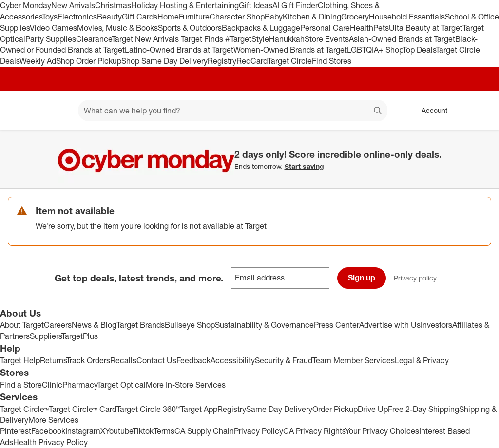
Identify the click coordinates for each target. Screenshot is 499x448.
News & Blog (94, 325)
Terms (164, 431)
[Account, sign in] (430, 111)
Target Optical (121, 385)
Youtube (119, 431)
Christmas (113, 5)
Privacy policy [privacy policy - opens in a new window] (419, 279)
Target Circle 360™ (148, 409)
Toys (50, 17)
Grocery (355, 17)
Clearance (94, 39)
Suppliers (46, 336)
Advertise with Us (390, 325)
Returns (53, 360)
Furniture (194, 17)
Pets (381, 28)
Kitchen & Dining (312, 17)
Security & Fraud (284, 360)
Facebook (48, 431)
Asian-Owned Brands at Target (402, 39)
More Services (53, 420)
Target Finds (203, 39)
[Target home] (21, 111)
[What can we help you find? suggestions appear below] (233, 111)
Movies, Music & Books (117, 28)
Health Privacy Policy (50, 442)
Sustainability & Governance (264, 325)
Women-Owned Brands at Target (290, 50)
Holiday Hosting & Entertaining (185, 5)
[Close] (485, 141)
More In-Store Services (186, 385)
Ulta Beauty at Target (426, 28)
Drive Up (373, 409)
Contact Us (156, 360)
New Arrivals (73, 5)
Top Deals (419, 50)
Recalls (123, 360)
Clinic (52, 385)
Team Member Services (354, 360)
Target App (199, 409)
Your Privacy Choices (382, 431)
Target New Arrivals (146, 39)
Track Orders (88, 360)
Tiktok (143, 431)
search (378, 112)
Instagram (83, 431)
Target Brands (141, 325)
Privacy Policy (259, 431)
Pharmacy (80, 385)
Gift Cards (140, 17)
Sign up (362, 278)
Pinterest (16, 431)
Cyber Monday (26, 5)
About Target (22, 325)
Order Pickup (335, 409)
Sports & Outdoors (190, 28)
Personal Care (325, 28)
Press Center (336, 325)
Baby (274, 17)
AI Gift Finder (295, 5)
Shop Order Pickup (89, 61)
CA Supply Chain (204, 431)
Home (168, 17)
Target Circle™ (24, 409)
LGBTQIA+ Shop (375, 50)
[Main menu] (56, 111)
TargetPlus (80, 336)
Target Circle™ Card (83, 409)
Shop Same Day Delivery (164, 61)
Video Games (53, 28)
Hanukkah (287, 39)
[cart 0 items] (479, 111)
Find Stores (332, 61)
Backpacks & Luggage (261, 28)
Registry (222, 61)
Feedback (193, 360)
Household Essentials (407, 17)
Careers (58, 325)
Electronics (77, 17)
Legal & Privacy (422, 360)
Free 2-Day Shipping (423, 409)
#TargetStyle (247, 39)
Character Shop (237, 17)
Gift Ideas (256, 5)
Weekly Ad (38, 61)
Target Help (20, 360)
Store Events (327, 39)
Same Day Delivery (279, 409)
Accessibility (233, 360)
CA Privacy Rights (314, 431)
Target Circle (290, 61)
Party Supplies (51, 39)
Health (362, 28)
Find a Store (21, 385)
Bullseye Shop (190, 325)
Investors (436, 325)
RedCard (252, 61)
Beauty (109, 17)
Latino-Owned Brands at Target (179, 50)
